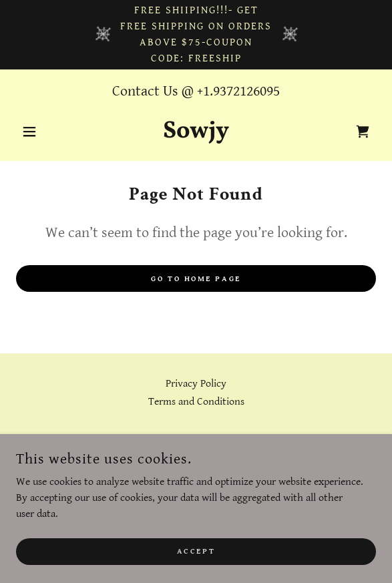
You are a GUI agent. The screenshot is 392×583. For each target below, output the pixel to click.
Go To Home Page (196, 279)
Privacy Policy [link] (196, 384)
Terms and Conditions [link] (196, 402)
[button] (43, 132)
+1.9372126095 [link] (238, 91)
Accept (196, 551)
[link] (196, 132)
